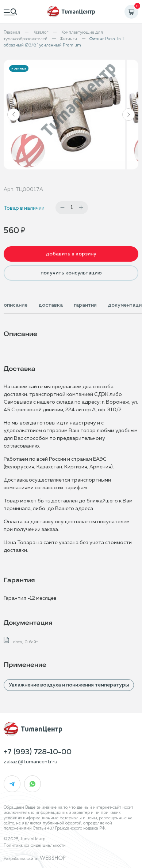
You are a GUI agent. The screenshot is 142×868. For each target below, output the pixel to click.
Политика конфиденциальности (35, 845)
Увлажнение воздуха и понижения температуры (69, 685)
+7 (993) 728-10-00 (38, 752)
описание (16, 305)
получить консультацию (71, 273)
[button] (14, 115)
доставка (51, 305)
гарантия (85, 305)
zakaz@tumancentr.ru (30, 762)
